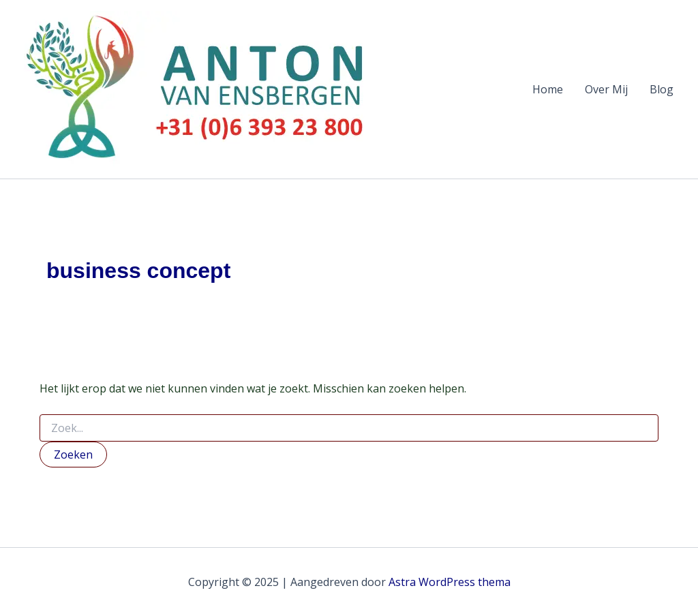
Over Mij (606, 89)
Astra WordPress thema (450, 582)
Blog (662, 89)
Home (548, 89)
